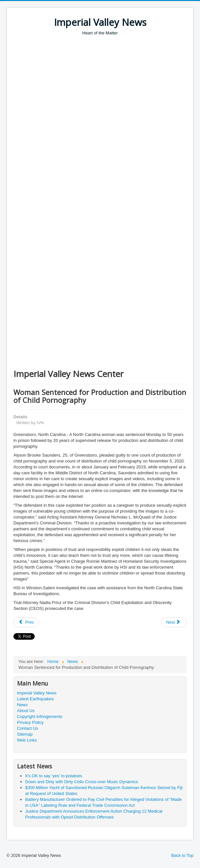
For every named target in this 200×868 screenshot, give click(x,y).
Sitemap (25, 734)
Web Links (27, 740)
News (22, 705)
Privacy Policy (30, 722)
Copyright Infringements (40, 717)
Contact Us (27, 728)
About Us (26, 711)
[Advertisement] (107, 85)
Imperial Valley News (37, 693)
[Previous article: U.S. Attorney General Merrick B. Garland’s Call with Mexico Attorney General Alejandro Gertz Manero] (26, 622)
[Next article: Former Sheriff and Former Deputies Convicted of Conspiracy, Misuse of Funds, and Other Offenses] (174, 622)
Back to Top (182, 855)
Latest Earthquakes (35, 699)
